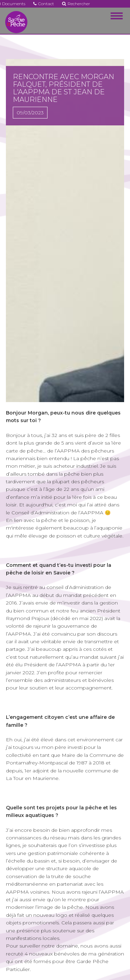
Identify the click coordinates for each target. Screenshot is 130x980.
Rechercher (76, 4)
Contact (44, 4)
